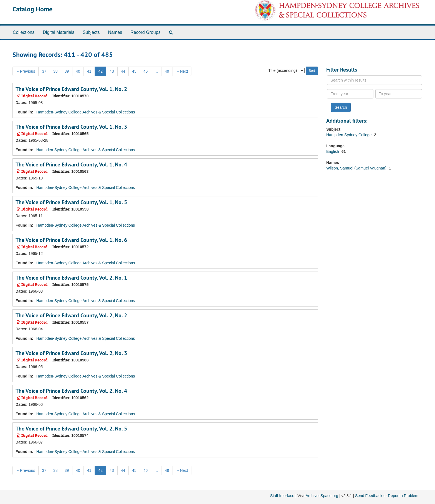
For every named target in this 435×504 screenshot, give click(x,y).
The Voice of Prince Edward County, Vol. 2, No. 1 (71, 278)
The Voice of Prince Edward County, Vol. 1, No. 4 (71, 164)
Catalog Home (32, 9)
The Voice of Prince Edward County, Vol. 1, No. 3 (71, 127)
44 (123, 71)
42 (100, 71)
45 (134, 71)
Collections (24, 32)
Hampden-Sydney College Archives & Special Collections (86, 112)
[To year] (399, 94)
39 (67, 71)
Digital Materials (59, 32)
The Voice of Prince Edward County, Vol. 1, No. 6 (71, 240)
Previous (26, 71)
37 (44, 71)
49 (167, 71)
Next (182, 71)
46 (146, 71)
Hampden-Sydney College (349, 135)
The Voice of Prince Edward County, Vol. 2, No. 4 (71, 391)
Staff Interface (282, 496)
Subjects (91, 32)
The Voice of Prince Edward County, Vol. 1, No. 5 (71, 202)
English (333, 151)
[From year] (350, 94)
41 (89, 71)
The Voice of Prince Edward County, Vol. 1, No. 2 (71, 89)
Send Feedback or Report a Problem (387, 496)
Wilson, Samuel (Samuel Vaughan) (357, 168)
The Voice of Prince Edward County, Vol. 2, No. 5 (71, 429)
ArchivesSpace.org (322, 496)
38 (55, 71)
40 (78, 71)
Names (115, 32)
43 (112, 71)
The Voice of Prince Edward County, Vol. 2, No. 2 (71, 315)
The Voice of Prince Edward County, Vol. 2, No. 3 (71, 353)
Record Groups (146, 32)
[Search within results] (374, 80)
